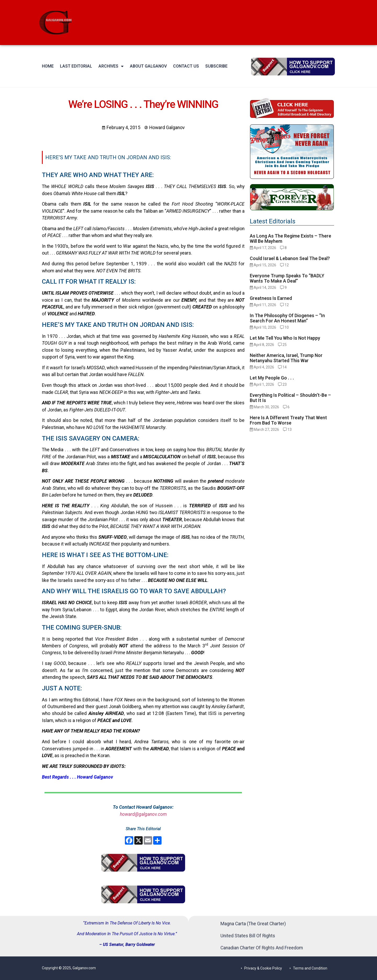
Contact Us (186, 66)
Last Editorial (76, 66)
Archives (111, 66)
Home (48, 66)
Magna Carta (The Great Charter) (253, 924)
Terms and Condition (310, 968)
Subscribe (216, 66)
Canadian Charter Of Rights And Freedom (262, 948)
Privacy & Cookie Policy (263, 968)
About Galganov (148, 66)
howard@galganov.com (143, 814)
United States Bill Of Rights (248, 936)
